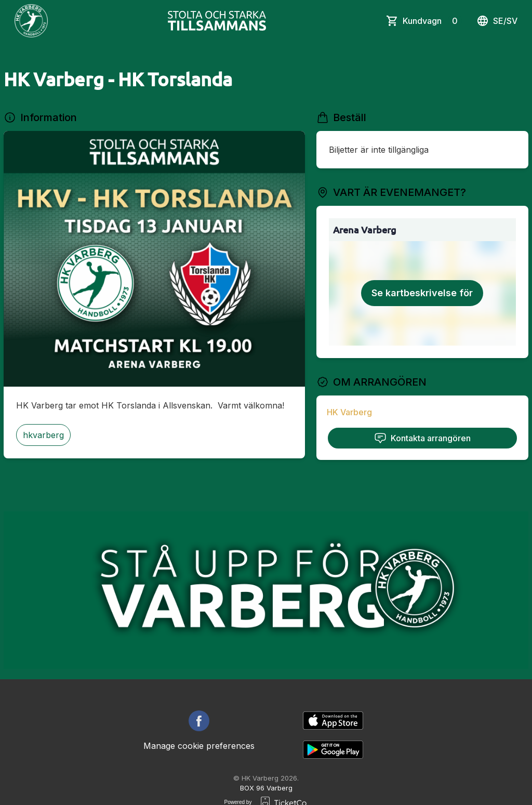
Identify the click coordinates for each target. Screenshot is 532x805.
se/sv (497, 21)
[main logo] (31, 21)
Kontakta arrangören (422, 438)
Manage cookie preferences (199, 746)
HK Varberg (349, 412)
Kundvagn (432, 21)
